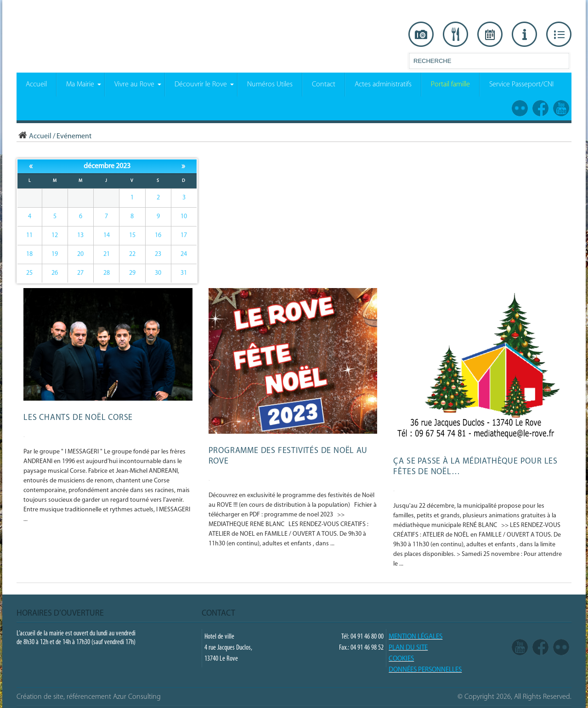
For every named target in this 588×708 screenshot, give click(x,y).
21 (107, 254)
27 (80, 273)
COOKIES (401, 659)
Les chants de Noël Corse (78, 418)
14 (107, 235)
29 (132, 273)
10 (184, 217)
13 (80, 235)
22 (132, 254)
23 (158, 254)
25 (29, 273)
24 (184, 254)
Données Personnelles (425, 670)
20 (80, 254)
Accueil (34, 136)
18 (29, 254)
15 (132, 235)
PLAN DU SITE (408, 648)
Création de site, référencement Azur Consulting (89, 697)
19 (55, 254)
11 (29, 235)
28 (107, 273)
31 (184, 273)
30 (158, 273)
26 (55, 273)
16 (158, 235)
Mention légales (416, 637)
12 (55, 235)
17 (184, 235)
